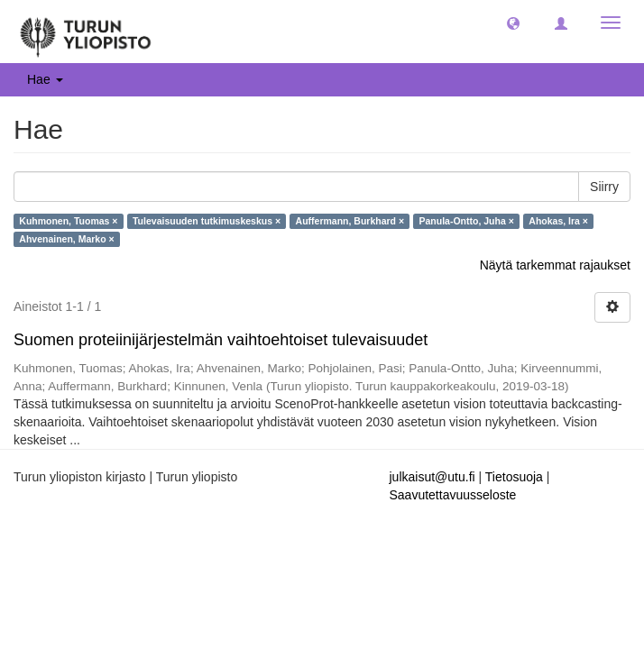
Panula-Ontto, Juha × (467, 221)
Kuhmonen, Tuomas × (68, 221)
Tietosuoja (514, 477)
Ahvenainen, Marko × (66, 239)
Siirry (604, 187)
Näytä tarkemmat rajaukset (555, 265)
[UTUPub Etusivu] (86, 32)
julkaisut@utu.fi (432, 477)
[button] (513, 23)
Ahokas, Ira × (558, 221)
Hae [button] (45, 79)
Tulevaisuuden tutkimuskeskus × (207, 221)
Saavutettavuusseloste (453, 495)
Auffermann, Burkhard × (350, 221)
